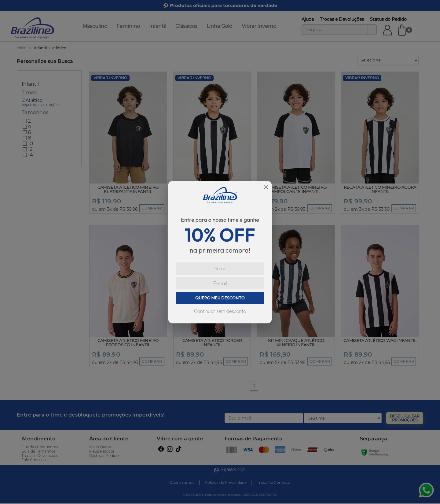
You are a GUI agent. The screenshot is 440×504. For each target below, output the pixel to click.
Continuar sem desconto (220, 311)
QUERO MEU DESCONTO (220, 298)
